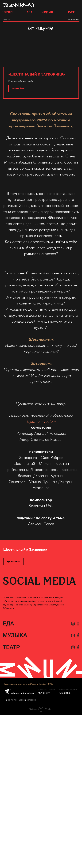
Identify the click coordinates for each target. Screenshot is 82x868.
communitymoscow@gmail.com (20, 693)
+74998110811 (74, 20)
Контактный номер (46, 689)
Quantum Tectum (41, 421)
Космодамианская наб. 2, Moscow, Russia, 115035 (29, 684)
